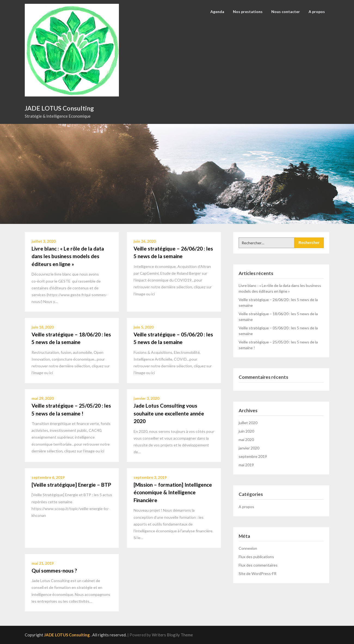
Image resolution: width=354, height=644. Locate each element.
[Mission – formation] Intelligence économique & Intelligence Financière (173, 492)
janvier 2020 (249, 448)
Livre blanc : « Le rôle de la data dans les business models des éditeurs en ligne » (68, 256)
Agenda (217, 12)
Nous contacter (286, 12)
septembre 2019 (253, 456)
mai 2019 (246, 465)
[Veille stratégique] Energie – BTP (71, 485)
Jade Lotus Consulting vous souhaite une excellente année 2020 (169, 413)
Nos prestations (248, 12)
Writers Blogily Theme (172, 635)
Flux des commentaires (258, 565)
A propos (317, 12)
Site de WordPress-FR (258, 573)
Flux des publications (256, 557)
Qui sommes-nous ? (54, 570)
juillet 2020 (248, 423)
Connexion (248, 548)
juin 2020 (246, 431)
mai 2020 (246, 440)
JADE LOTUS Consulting (59, 108)
